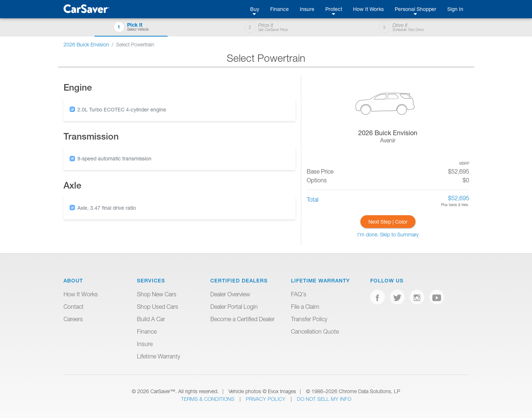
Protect (334, 9)
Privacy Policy (266, 399)
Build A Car (151, 319)
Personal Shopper (416, 9)
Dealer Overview (230, 294)
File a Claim (305, 307)
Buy (255, 9)
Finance (280, 9)
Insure (307, 9)
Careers (73, 319)
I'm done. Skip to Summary (388, 234)
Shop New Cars (157, 294)
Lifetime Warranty (158, 356)
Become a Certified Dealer (242, 319)
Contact (74, 307)
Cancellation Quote (315, 331)
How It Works (368, 9)
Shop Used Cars (158, 307)
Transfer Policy (309, 319)
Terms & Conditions (208, 399)
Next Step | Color (388, 222)
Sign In (455, 9)
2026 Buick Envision (86, 44)
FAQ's (299, 294)
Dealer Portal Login (234, 307)
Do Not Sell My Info (324, 399)
